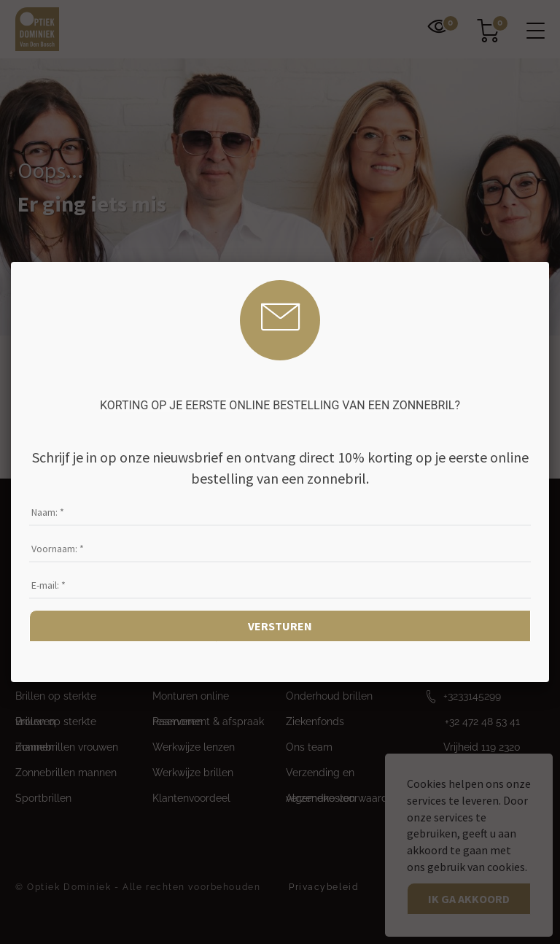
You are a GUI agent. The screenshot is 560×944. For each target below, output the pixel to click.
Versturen (280, 626)
